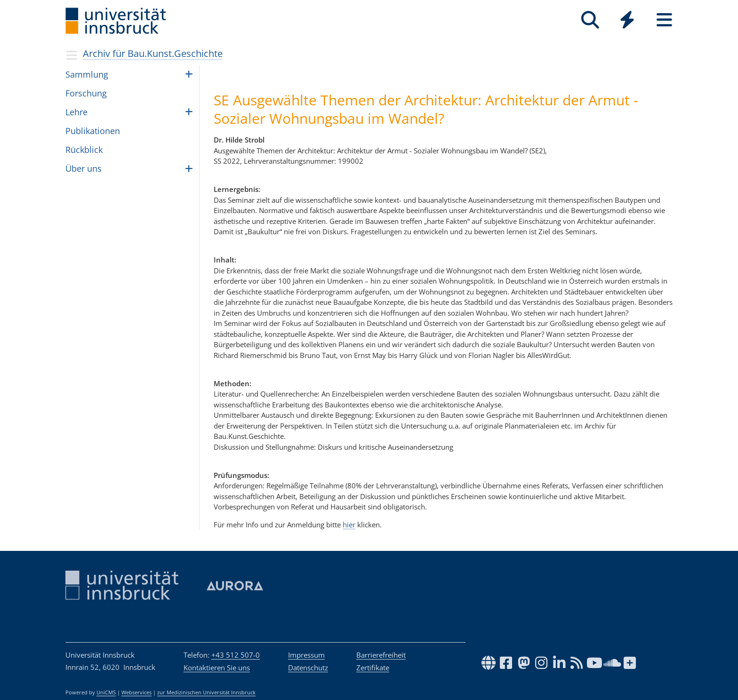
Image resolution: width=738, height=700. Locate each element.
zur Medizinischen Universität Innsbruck (206, 692)
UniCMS (106, 692)
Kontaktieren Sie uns (217, 668)
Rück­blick (84, 150)
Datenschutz (308, 668)
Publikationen (93, 131)
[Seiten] (664, 20)
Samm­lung (87, 74)
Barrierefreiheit (381, 655)
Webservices (136, 692)
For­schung (86, 93)
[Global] (627, 21)
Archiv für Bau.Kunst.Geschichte (153, 53)
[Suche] (590, 20)
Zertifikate (373, 668)
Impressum (306, 655)
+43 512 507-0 (236, 655)
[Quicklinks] (627, 20)
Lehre (76, 112)
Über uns (84, 168)
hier (349, 525)
